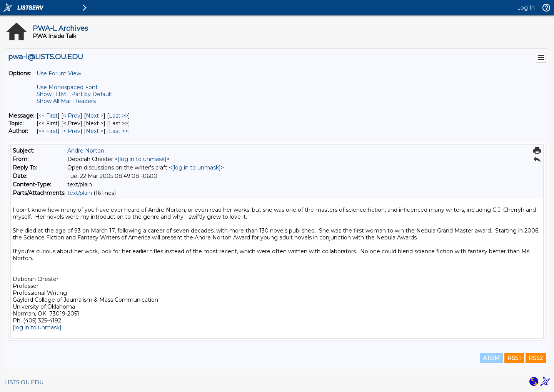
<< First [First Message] (48, 116)
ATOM (491, 358)
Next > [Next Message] (95, 116)
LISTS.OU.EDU (24, 382)
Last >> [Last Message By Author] (118, 131)
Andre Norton (86, 151)
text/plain (80, 193)
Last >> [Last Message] (118, 116)
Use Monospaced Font (67, 87)
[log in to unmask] (142, 159)
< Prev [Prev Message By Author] (72, 131)
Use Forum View (59, 73)
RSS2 (536, 358)
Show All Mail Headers (66, 101)
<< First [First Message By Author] (48, 131)
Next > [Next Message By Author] (95, 131)
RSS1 (514, 358)
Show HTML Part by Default (74, 94)
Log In (526, 8)
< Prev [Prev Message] (72, 116)
